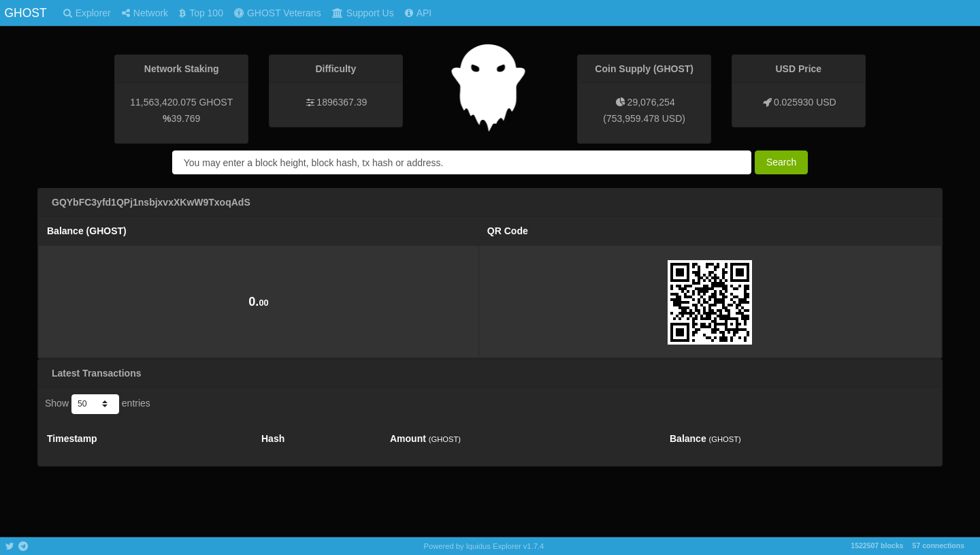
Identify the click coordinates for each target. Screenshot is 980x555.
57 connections (938, 545)
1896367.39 (342, 102)
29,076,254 (651, 102)
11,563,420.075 (163, 102)
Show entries (98, 404)
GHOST (25, 13)
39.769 (186, 118)
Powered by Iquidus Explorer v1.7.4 (484, 546)
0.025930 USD (805, 102)
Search (781, 162)
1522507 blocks (877, 545)
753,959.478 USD (644, 118)
